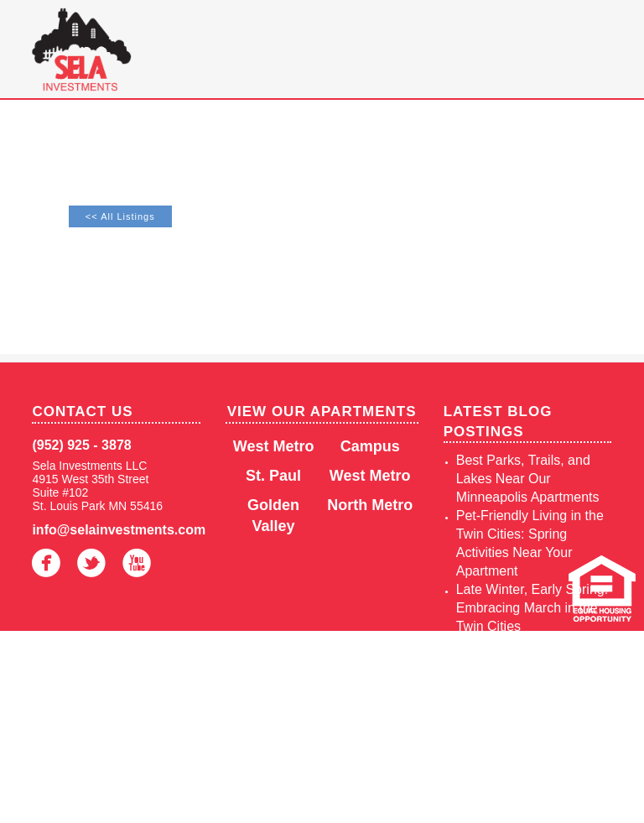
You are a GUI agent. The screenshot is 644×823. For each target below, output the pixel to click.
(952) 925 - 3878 (81, 445)
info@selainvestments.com (116, 530)
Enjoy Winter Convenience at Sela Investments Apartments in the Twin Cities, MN (524, 737)
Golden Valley (273, 516)
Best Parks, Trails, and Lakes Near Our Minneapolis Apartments (528, 479)
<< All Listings (120, 216)
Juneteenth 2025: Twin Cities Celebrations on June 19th (524, 663)
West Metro (274, 446)
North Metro (370, 505)
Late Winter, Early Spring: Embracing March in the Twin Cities (532, 608)
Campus (370, 446)
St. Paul (273, 476)
